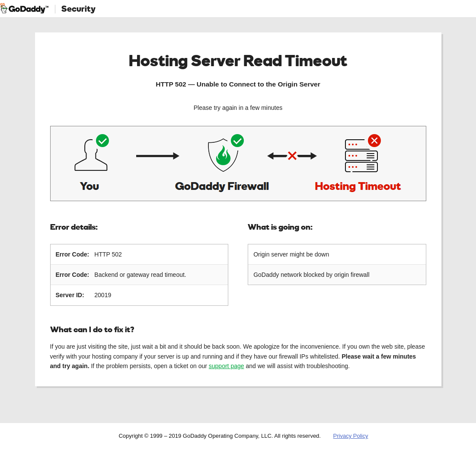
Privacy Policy (351, 436)
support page (227, 366)
